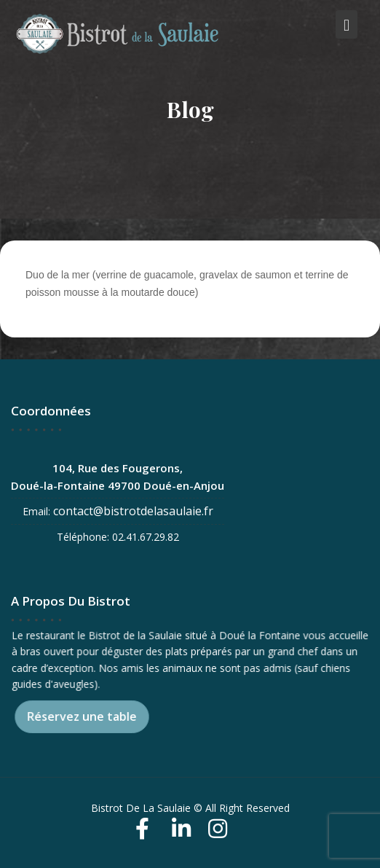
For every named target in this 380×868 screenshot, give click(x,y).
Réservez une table (82, 716)
